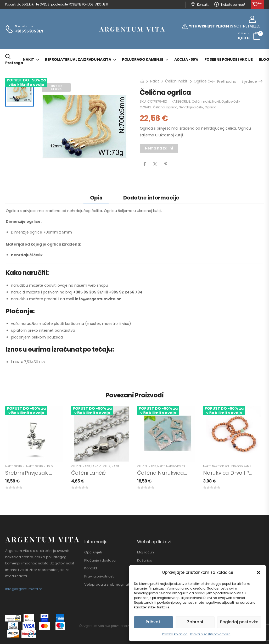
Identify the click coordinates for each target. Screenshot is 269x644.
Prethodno (224, 81)
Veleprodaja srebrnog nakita (109, 585)
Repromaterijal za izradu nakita (78, 59)
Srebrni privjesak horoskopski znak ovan (57, 473)
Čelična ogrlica (165, 107)
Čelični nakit (176, 81)
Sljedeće (252, 81)
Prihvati (154, 622)
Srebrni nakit (24, 466)
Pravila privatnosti (99, 576)
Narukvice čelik (178, 466)
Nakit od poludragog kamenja (234, 466)
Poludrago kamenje (143, 59)
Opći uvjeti (93, 552)
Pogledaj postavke (239, 622)
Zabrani (195, 622)
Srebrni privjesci (48, 466)
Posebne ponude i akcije (229, 59)
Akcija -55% (186, 59)
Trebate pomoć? (230, 5)
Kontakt (200, 5)
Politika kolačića (175, 634)
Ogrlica (211, 107)
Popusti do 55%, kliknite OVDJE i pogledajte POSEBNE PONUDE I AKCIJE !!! (57, 4)
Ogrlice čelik (205, 81)
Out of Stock (56, 87)
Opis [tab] (96, 198)
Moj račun (145, 552)
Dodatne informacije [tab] (151, 198)
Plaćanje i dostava (100, 560)
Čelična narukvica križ (165, 473)
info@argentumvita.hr (24, 589)
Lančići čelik (101, 466)
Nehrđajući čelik (191, 107)
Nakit (28, 59)
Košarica (145, 560)
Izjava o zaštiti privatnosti (210, 634)
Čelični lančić (88, 473)
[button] (259, 573)
